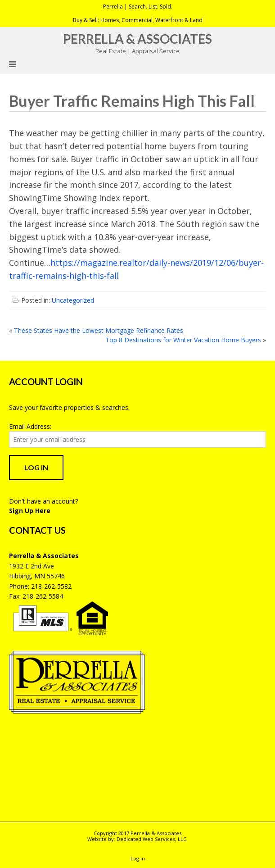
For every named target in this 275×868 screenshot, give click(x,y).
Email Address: (30, 426)
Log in (138, 858)
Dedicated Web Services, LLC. (152, 839)
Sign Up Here (30, 511)
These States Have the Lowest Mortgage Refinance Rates (99, 330)
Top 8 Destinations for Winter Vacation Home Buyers (183, 340)
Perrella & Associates (137, 39)
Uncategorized (73, 300)
